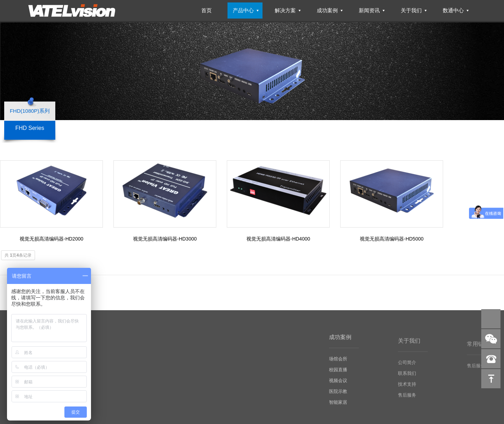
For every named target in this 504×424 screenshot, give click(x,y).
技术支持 (407, 392)
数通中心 (453, 10)
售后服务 (407, 402)
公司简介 (407, 370)
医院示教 (338, 399)
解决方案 (285, 10)
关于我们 (411, 10)
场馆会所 (338, 366)
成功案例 (327, 10)
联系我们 (407, 381)
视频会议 (338, 388)
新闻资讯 (369, 10)
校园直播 (338, 377)
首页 (206, 10)
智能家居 (338, 409)
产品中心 (243, 10)
